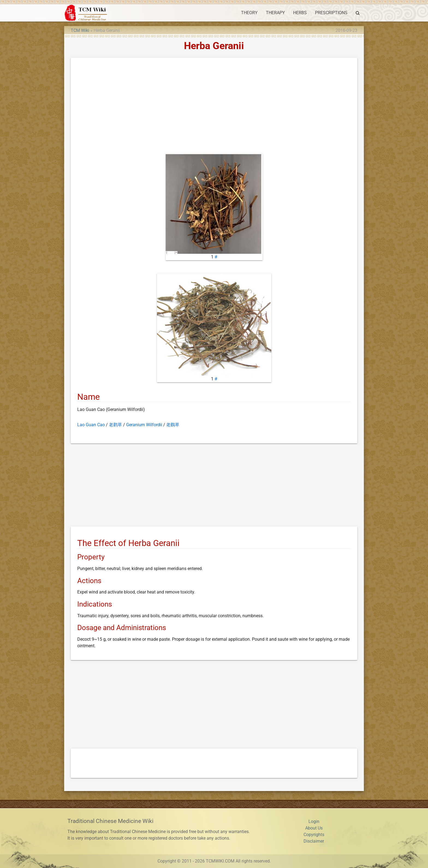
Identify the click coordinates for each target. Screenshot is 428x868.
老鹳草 (115, 425)
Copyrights (314, 835)
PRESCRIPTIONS (331, 13)
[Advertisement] (214, 107)
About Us (314, 828)
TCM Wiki (80, 30)
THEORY (249, 13)
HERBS (300, 13)
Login (314, 821)
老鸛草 (173, 425)
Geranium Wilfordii (144, 425)
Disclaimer (314, 841)
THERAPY (275, 13)
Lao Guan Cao (91, 425)
